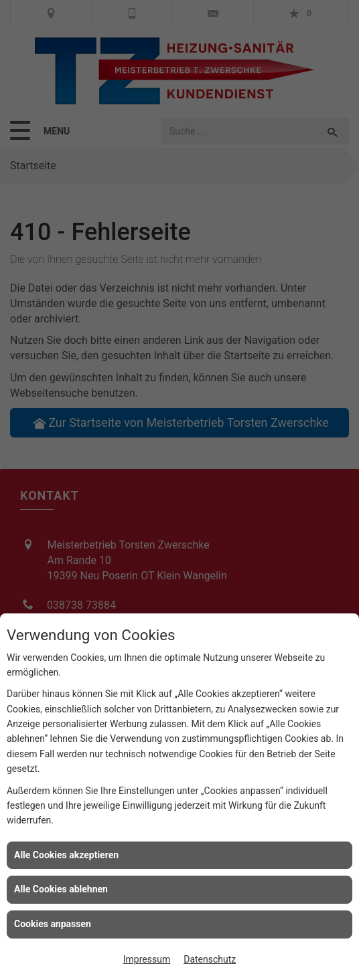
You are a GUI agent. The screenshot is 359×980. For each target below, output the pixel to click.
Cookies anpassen (53, 924)
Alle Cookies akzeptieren (66, 855)
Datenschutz (210, 959)
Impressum (147, 959)
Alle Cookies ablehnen (61, 889)
